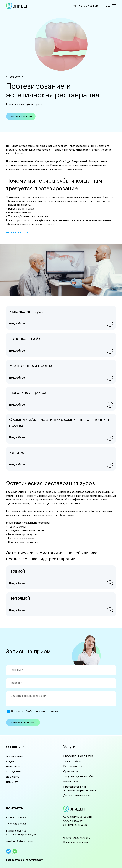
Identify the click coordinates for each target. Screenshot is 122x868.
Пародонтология (73, 766)
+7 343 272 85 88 (16, 818)
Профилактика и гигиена (78, 756)
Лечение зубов (72, 761)
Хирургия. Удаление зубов (79, 776)
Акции (10, 761)
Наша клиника (14, 766)
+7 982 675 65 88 (16, 824)
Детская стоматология (77, 795)
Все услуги (16, 77)
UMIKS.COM (36, 860)
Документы (13, 776)
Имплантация (71, 782)
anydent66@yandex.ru (19, 841)
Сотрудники (13, 771)
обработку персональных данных (38, 711)
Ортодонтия (71, 771)
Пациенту (12, 782)
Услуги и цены (14, 756)
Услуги (69, 746)
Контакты (15, 808)
